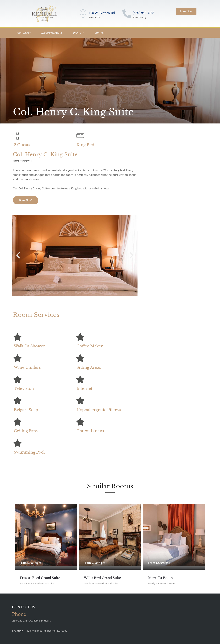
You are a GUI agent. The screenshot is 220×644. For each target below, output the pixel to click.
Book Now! (26, 200)
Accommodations (52, 33)
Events (79, 33)
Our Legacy (24, 33)
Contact (100, 33)
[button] (18, 255)
